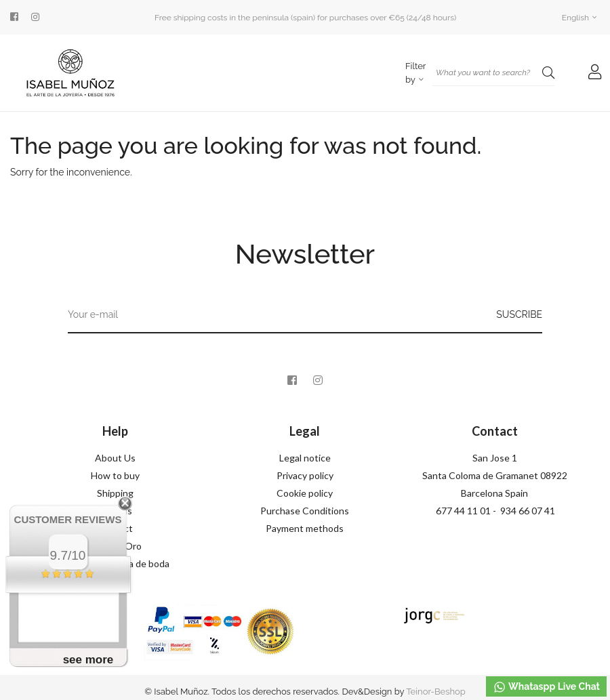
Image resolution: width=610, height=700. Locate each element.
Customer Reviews (68, 519)
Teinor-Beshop (436, 692)
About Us (115, 458)
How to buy (115, 475)
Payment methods (305, 528)
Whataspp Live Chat (546, 687)
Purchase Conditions (305, 511)
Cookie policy (305, 493)
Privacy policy (305, 475)
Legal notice (305, 458)
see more (88, 660)
